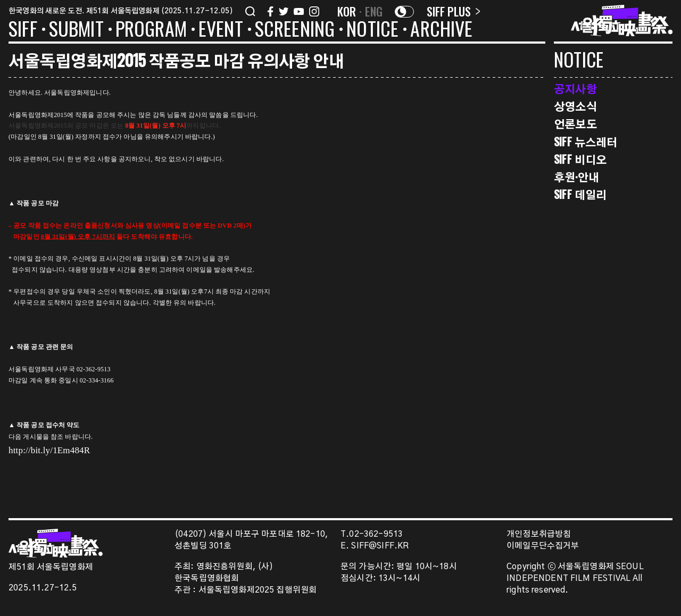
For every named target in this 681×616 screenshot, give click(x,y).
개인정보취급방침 (539, 534)
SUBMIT (76, 30)
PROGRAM (151, 30)
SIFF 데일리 (580, 194)
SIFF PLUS (454, 11)
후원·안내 (576, 177)
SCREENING (295, 30)
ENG (374, 11)
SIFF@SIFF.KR (380, 546)
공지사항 (575, 89)
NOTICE (372, 30)
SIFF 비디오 (580, 159)
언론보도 (575, 124)
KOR (347, 11)
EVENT (221, 30)
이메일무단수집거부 (543, 546)
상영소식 (575, 106)
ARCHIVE (441, 30)
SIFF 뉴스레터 (586, 142)
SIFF (23, 30)
